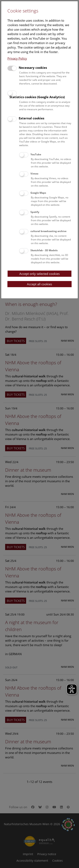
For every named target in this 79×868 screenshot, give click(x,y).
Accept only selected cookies (39, 274)
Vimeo (34, 174)
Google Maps (38, 193)
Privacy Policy (17, 58)
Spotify (35, 212)
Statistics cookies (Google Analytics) (37, 97)
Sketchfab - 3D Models (44, 250)
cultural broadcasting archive (48, 231)
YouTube (36, 154)
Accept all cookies (39, 284)
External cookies (31, 118)
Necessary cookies (33, 68)
